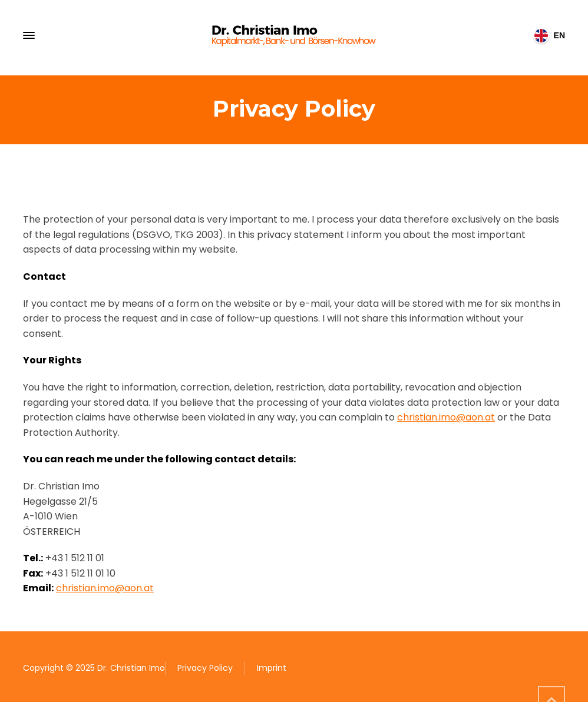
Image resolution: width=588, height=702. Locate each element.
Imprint (272, 668)
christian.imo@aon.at (446, 417)
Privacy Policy (205, 668)
